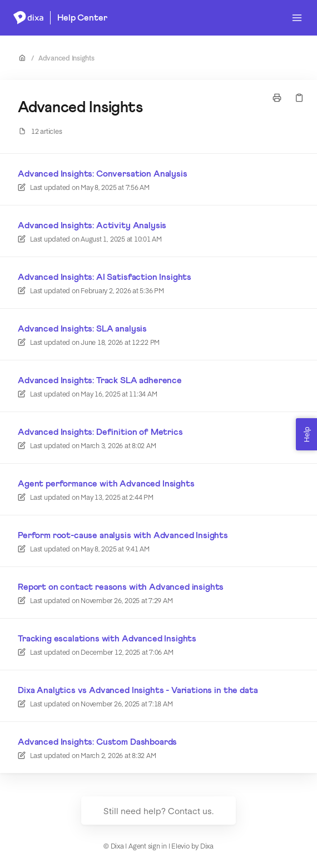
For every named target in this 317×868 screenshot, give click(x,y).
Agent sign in (148, 846)
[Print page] (277, 98)
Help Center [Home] (82, 18)
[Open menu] (297, 18)
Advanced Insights (66, 58)
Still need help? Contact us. (158, 811)
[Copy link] (299, 98)
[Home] (28, 18)
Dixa (207, 846)
